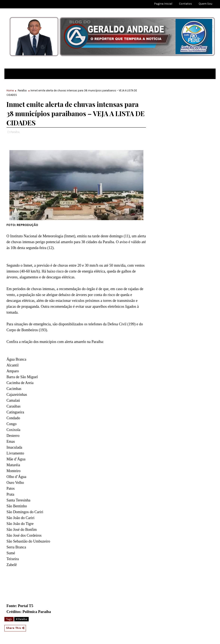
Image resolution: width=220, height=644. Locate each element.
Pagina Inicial (163, 4)
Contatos (185, 4)
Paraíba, (15, 132)
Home (10, 90)
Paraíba (22, 90)
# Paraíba (21, 619)
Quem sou (205, 4)
